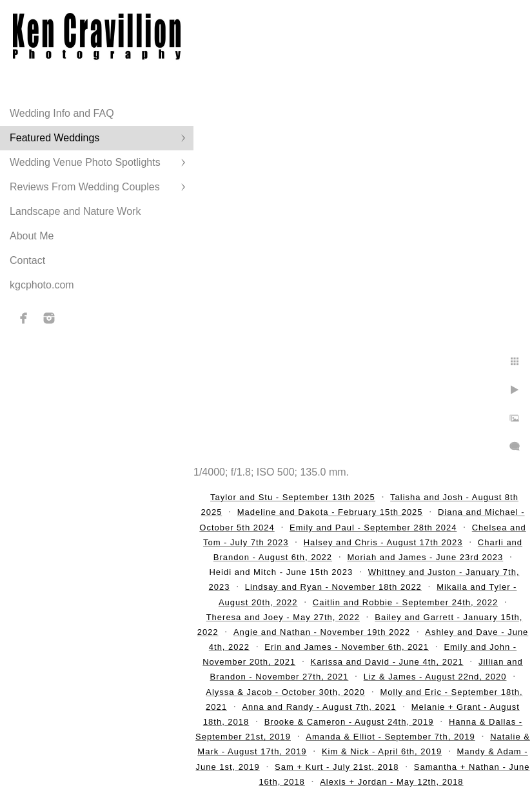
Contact (27, 260)
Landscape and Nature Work (75, 211)
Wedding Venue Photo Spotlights (85, 162)
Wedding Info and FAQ (62, 113)
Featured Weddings (54, 138)
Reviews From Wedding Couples (85, 187)
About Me (32, 236)
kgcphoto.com (42, 285)
